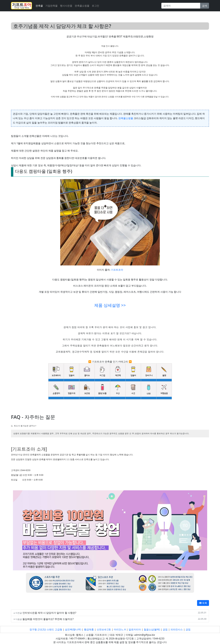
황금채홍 (89, 629)
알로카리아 (135, 629)
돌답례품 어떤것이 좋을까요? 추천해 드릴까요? (48, 619)
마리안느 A (120, 629)
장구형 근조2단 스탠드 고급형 (46, 629)
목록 (203, 603)
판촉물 (39, 6)
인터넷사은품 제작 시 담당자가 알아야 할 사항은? (49, 613)
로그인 (95, 6)
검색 (205, 6)
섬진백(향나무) (73, 629)
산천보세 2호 (104, 629)
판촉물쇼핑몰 (82, 6)
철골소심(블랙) (152, 629)
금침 (165, 629)
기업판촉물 (51, 6)
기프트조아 (117, 270)
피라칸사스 (177, 629)
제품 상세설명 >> (110, 305)
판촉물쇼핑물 (126, 118)
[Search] (181, 6)
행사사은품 (66, 6)
